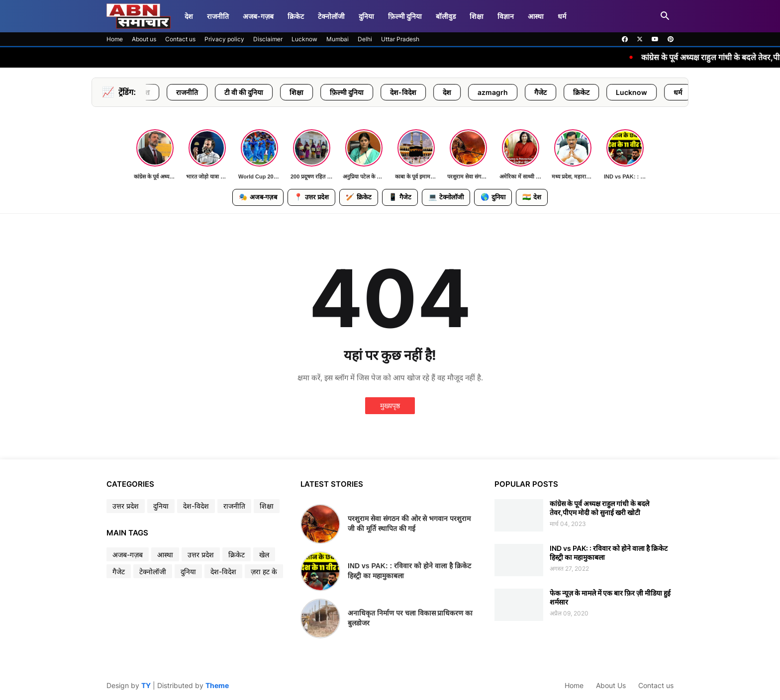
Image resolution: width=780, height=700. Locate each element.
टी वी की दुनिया (268, 92)
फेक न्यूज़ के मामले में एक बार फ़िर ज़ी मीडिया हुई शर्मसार (610, 597)
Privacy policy (224, 39)
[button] (665, 16)
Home (115, 39)
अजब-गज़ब (258, 197)
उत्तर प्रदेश (161, 92)
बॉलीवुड (446, 16)
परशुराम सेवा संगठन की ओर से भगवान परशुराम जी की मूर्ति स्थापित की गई (409, 524)
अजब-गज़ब (258, 16)
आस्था (536, 16)
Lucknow (304, 39)
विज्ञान (506, 16)
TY (146, 685)
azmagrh (517, 92)
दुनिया (366, 16)
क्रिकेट (296, 16)
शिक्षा (477, 16)
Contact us (180, 39)
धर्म (562, 16)
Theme (217, 685)
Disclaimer (268, 39)
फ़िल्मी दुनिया (405, 16)
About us (144, 39)
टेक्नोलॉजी (331, 16)
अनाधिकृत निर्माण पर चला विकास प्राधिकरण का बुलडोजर (410, 618)
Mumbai (338, 39)
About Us (611, 685)
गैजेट (565, 92)
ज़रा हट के (264, 571)
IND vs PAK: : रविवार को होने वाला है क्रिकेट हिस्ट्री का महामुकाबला (409, 571)
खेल (264, 555)
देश (189, 16)
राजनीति (218, 16)
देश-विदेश (428, 92)
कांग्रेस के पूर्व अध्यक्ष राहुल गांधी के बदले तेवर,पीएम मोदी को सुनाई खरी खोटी (599, 508)
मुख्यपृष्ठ (390, 405)
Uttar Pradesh (400, 39)
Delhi (365, 39)
